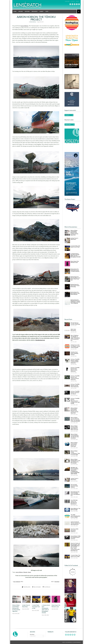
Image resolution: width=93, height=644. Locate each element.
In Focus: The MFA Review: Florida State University (75, 385)
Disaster (25, 572)
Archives (32, 634)
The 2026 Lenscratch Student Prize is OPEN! (75, 516)
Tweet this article (27, 587)
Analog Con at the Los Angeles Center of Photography (75, 346)
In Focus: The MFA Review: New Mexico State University (75, 369)
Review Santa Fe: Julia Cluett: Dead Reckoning (75, 285)
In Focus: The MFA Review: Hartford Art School (75, 393)
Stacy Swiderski (17, 582)
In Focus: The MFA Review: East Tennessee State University (75, 378)
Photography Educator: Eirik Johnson (74, 486)
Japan (29, 572)
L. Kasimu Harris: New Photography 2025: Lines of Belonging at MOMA (46, 609)
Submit (41, 11)
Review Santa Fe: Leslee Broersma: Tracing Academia (75, 270)
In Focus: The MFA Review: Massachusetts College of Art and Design (75, 401)
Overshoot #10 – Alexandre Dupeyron (75, 530)
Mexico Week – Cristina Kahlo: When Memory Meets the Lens (74, 428)
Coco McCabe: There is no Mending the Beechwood (74, 502)
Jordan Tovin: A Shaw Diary (26, 606)
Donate (67, 115)
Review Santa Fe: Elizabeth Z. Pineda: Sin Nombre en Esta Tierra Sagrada (75, 301)
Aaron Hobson (24, 26)
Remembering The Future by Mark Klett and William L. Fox (75, 494)
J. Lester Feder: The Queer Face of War (36, 607)
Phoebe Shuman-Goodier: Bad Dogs (75, 323)
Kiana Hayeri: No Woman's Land (75, 262)
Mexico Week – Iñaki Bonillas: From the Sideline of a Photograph (75, 461)
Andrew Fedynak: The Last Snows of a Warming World (75, 523)
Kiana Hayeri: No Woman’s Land (56, 606)
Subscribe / (68, 1)
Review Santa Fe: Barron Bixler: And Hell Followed (75, 293)
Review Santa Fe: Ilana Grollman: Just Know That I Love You (75, 278)
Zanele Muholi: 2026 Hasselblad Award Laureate (76, 537)
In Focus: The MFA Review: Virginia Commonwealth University (75, 361)
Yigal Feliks (57, 582)
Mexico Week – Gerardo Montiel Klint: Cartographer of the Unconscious (75, 419)
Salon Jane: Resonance (73, 330)
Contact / (73, 1)
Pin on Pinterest (47, 587)
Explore (21, 11)
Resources (35, 11)
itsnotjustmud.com (40, 340)
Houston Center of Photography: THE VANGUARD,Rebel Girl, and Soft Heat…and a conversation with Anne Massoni (75, 547)
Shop (47, 11)
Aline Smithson (33, 22)
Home (15, 11)
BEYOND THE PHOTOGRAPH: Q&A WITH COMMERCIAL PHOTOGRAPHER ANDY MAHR (75, 471)
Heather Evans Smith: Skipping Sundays (74, 353)
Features (27, 11)
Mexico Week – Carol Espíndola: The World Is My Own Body (75, 436)
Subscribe (68, 124)
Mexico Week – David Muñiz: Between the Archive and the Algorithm (16, 608)
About (78, 1)
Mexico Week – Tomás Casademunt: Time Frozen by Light (75, 453)
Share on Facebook (37, 587)
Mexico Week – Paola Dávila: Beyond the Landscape (74, 444)
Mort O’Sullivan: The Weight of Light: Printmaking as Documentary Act (75, 338)
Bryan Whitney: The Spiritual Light (75, 509)
